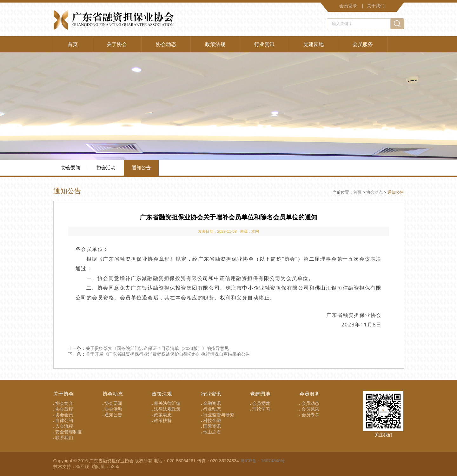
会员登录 (348, 6)
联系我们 (63, 438)
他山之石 (211, 432)
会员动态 (309, 403)
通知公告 (141, 168)
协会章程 (63, 409)
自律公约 (63, 420)
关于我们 (376, 6)
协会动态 (166, 44)
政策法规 (215, 44)
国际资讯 (211, 426)
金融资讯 (211, 403)
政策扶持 (162, 420)
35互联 (83, 466)
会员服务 (363, 44)
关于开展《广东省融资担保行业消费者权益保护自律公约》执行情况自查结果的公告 (168, 354)
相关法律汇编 (166, 403)
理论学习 (260, 409)
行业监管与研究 (218, 415)
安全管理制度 (68, 432)
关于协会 (117, 44)
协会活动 (106, 168)
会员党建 (260, 403)
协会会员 (63, 415)
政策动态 (162, 415)
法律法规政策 (166, 409)
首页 (73, 44)
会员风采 (309, 409)
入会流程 (63, 426)
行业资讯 (264, 44)
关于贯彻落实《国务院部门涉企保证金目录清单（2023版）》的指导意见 (157, 348)
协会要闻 (71, 168)
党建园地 (314, 44)
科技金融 (211, 420)
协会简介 (63, 403)
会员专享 (309, 415)
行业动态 (211, 409)
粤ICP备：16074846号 (263, 461)
